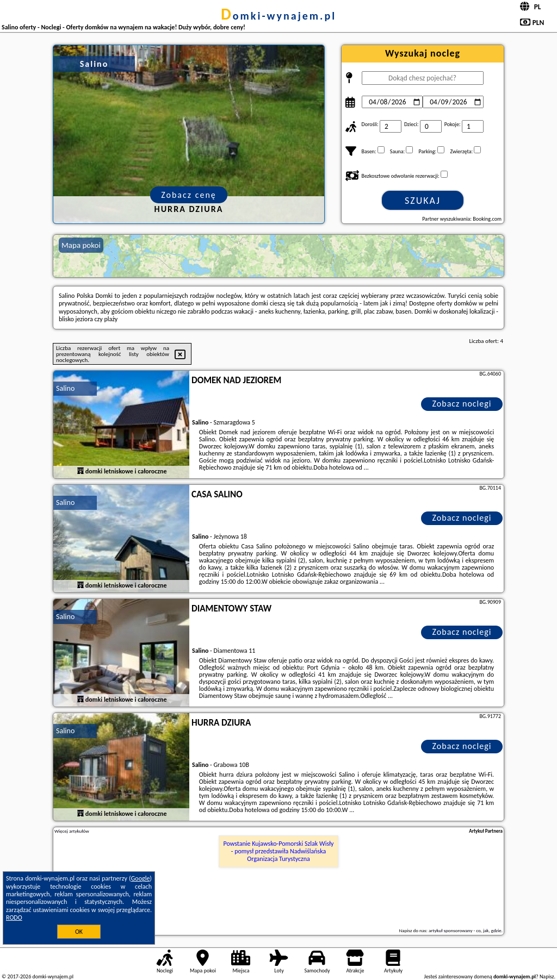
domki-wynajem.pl (278, 16)
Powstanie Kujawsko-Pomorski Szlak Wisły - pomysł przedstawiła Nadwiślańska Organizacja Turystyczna (279, 851)
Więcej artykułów (72, 831)
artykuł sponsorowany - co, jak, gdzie (465, 930)
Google (141, 878)
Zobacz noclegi (462, 404)
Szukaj (423, 201)
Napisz (547, 976)
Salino (65, 388)
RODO (14, 917)
